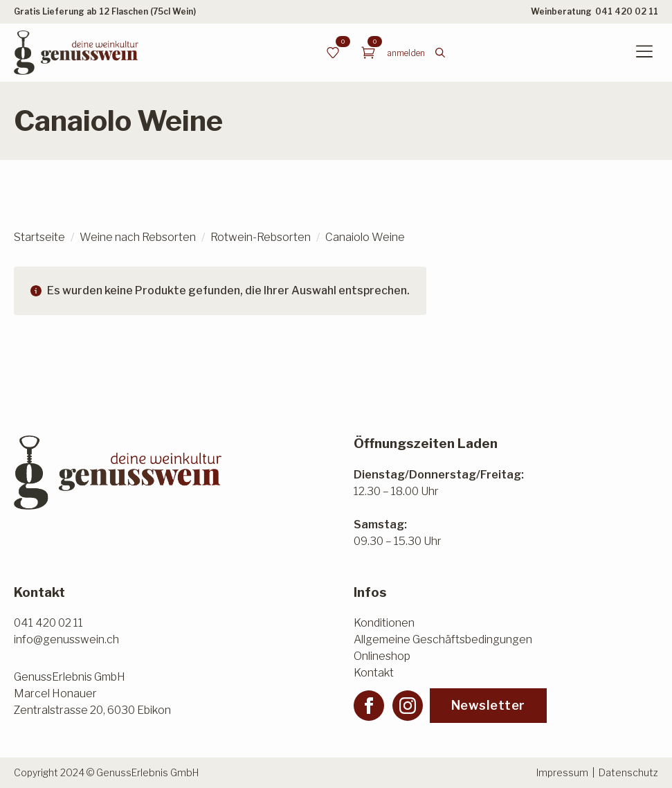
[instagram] (408, 706)
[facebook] (369, 706)
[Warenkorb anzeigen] (368, 53)
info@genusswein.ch (66, 639)
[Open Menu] (644, 53)
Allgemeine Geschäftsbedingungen (443, 639)
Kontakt (374, 673)
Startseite (39, 237)
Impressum (562, 772)
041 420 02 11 (627, 11)
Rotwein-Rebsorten (261, 237)
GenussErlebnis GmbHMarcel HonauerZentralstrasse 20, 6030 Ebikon (92, 693)
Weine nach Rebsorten (138, 237)
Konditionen (384, 623)
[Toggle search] (440, 53)
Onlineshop (382, 656)
